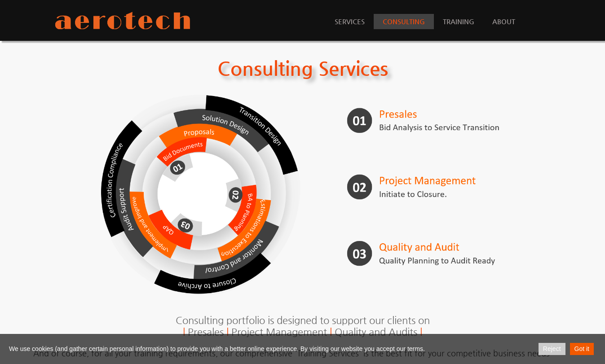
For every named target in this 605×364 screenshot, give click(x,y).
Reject (552, 349)
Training (459, 21)
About (504, 21)
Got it (582, 349)
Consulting (404, 21)
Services (350, 21)
